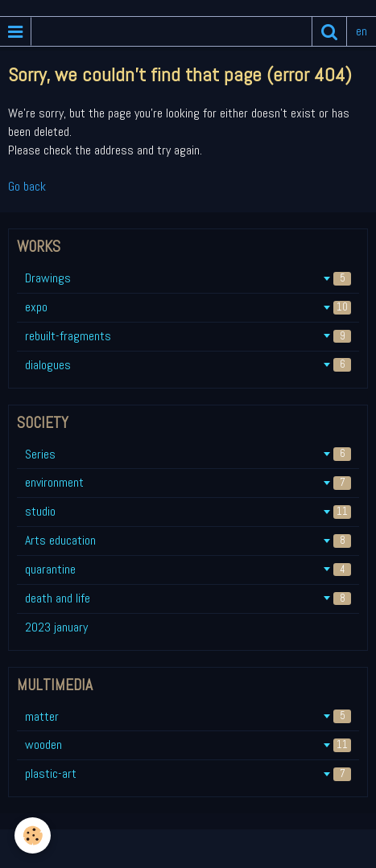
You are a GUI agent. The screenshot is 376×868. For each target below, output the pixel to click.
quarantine (188, 569)
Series (188, 454)
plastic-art (188, 773)
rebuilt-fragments (188, 336)
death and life (188, 598)
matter (188, 716)
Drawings (188, 278)
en (362, 31)
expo (188, 307)
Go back (27, 186)
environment (188, 482)
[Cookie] (33, 835)
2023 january (56, 627)
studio (188, 511)
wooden (188, 745)
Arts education (188, 540)
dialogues (188, 365)
